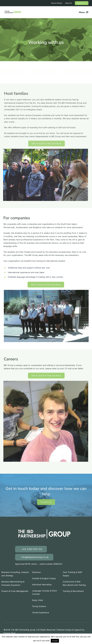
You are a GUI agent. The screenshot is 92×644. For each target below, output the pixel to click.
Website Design (64, 630)
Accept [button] (55, 641)
